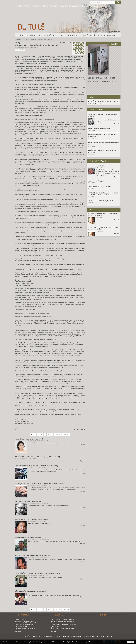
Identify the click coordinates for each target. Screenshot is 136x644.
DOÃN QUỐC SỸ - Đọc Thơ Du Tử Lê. (100, 181)
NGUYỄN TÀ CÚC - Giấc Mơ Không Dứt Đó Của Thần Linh (32, 555)
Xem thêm (54, 632)
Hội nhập (118, 31)
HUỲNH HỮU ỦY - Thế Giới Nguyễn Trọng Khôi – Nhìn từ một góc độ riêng (37, 573)
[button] (28, 35)
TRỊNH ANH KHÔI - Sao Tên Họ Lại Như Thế (28, 538)
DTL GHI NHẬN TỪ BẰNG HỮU (98, 161)
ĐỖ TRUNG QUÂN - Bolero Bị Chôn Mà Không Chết (30, 591)
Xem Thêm (18, 632)
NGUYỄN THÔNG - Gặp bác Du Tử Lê (100, 187)
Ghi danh (111, 31)
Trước (63, 43)
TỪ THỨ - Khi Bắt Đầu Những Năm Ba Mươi (102, 201)
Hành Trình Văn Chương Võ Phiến (99, 129)
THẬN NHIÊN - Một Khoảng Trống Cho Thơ (28, 502)
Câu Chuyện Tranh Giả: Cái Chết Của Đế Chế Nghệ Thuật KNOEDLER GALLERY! (40, 484)
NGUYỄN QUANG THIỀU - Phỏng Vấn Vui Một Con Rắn (31, 520)
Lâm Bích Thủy (20, 50)
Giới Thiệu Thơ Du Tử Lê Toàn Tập (101, 78)
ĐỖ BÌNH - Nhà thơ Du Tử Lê (97, 166)
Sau (68, 43)
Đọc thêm (83, 445)
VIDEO (91, 210)
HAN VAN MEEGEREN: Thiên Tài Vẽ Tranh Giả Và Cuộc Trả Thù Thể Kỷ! (37, 466)
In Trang (16, 429)
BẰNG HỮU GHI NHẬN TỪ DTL (98, 109)
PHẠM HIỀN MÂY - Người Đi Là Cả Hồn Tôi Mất (29, 439)
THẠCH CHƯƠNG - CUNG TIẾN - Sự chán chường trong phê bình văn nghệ (37, 457)
